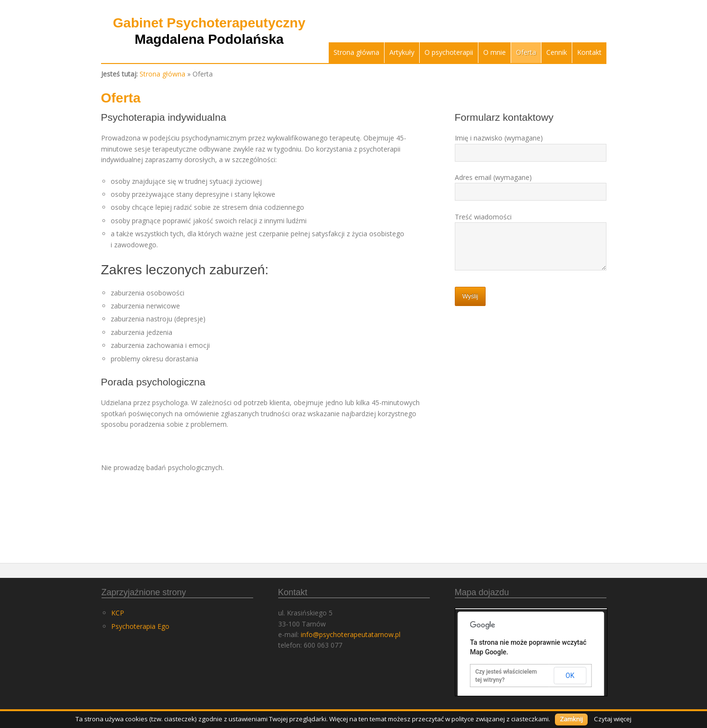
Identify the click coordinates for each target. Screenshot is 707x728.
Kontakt (589, 52)
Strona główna (356, 52)
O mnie (495, 52)
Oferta (526, 52)
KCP (118, 613)
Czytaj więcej (613, 719)
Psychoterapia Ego (140, 626)
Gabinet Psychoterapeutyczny (209, 31)
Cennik (557, 52)
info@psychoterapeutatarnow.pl (351, 634)
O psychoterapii (449, 52)
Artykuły (402, 52)
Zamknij (571, 719)
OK (570, 676)
